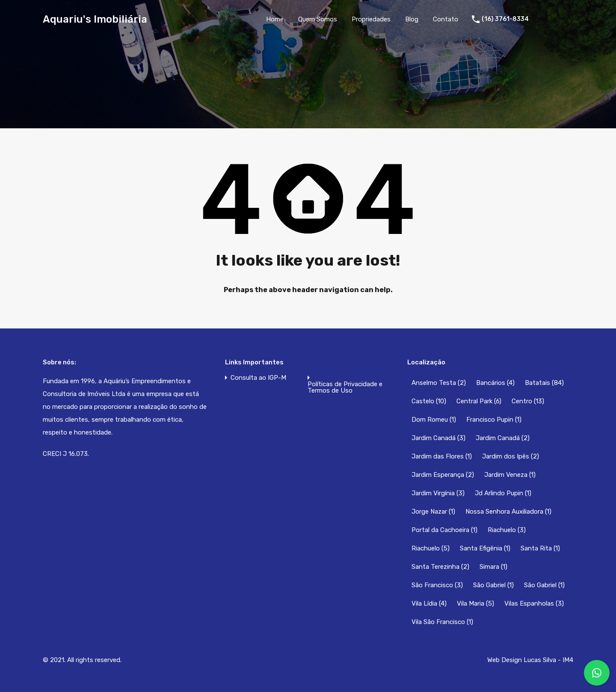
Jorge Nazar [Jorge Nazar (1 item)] (433, 512)
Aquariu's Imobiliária (95, 19)
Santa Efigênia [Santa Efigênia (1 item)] (485, 548)
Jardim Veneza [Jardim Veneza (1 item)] (510, 475)
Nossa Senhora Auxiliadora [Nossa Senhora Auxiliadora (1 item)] (508, 512)
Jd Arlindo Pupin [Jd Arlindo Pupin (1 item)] (503, 493)
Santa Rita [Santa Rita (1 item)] (540, 548)
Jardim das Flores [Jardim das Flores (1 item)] (442, 456)
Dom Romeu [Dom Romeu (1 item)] (434, 420)
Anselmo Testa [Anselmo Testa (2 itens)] (439, 383)
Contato (446, 19)
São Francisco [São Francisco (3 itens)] (437, 585)
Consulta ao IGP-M (258, 378)
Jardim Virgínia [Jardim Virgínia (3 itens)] (438, 493)
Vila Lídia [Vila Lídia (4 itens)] (429, 603)
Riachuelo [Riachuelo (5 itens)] (431, 548)
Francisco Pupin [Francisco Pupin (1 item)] (494, 420)
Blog (412, 19)
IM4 (568, 660)
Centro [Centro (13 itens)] (528, 401)
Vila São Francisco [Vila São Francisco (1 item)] (442, 622)
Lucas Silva (540, 660)
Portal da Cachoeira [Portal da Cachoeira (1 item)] (444, 530)
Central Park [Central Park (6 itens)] (479, 401)
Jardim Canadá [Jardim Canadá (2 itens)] (503, 438)
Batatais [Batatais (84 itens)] (544, 383)
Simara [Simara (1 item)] (493, 567)
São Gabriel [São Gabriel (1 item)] (493, 585)
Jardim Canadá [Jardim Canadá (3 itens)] (438, 438)
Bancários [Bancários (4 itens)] (495, 383)
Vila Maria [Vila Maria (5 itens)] (475, 603)
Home (275, 19)
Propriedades (371, 19)
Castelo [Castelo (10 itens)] (429, 401)
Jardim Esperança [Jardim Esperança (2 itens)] (443, 475)
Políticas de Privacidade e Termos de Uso (345, 387)
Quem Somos (318, 19)
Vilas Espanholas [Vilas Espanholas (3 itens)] (534, 603)
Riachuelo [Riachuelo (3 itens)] (507, 530)
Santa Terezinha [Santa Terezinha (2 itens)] (440, 567)
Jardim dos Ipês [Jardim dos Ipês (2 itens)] (511, 456)
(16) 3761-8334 (505, 19)
